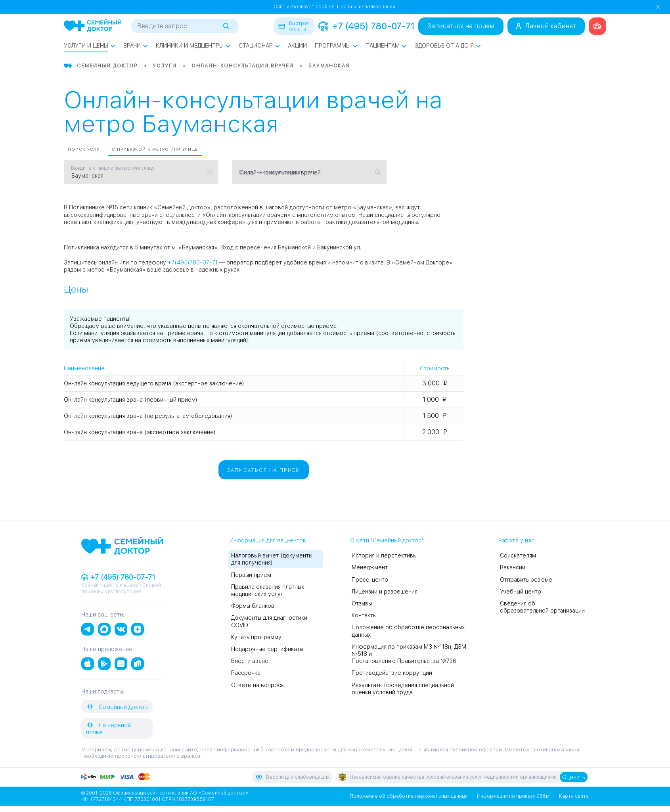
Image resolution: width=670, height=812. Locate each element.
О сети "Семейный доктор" (387, 540)
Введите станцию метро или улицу (113, 168)
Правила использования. (367, 7)
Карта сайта (574, 796)
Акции (297, 46)
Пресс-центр (370, 580)
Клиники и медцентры (193, 46)
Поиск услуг (85, 149)
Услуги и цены (90, 46)
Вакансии (513, 567)
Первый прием (251, 575)
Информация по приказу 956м (513, 796)
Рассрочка (246, 673)
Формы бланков (253, 606)
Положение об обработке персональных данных (409, 796)
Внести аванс (250, 661)
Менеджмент (370, 567)
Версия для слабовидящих (292, 777)
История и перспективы (384, 555)
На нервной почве (108, 728)
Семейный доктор (117, 707)
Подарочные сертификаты (267, 649)
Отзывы (362, 603)
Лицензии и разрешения (385, 592)
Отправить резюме (526, 580)
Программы (336, 46)
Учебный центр (521, 592)
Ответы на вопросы (258, 685)
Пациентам (386, 46)
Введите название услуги (274, 172)
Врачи (136, 46)
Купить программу (256, 637)
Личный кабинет (546, 26)
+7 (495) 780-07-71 (366, 26)
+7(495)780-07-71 (193, 262)
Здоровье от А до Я (448, 46)
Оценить (574, 777)
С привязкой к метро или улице (155, 149)
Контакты (364, 615)
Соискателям (518, 555)
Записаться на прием (461, 26)
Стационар (259, 46)
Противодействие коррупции (392, 673)
